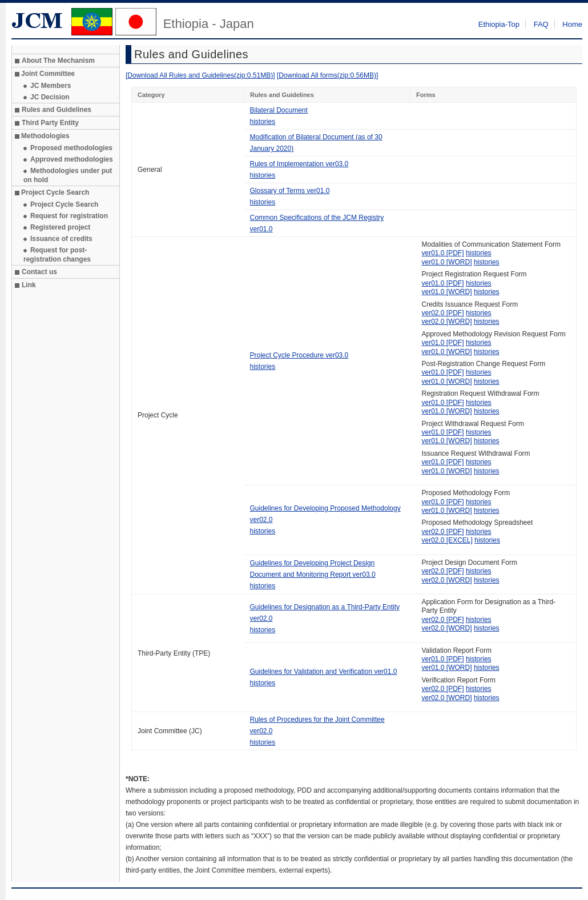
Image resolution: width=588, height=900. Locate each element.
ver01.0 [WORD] (447, 262)
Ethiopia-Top (499, 24)
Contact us (39, 272)
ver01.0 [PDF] (443, 253)
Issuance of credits (61, 239)
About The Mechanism (58, 61)
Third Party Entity (50, 123)
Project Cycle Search (64, 204)
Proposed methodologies (71, 148)
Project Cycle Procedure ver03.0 (299, 355)
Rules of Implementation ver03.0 (299, 164)
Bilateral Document (279, 110)
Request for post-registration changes (57, 255)
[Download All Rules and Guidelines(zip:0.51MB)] (200, 75)
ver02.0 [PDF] (443, 313)
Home (572, 24)
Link (29, 285)
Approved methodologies (72, 159)
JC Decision (50, 97)
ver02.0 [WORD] (447, 322)
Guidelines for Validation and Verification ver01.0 (324, 672)
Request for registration (69, 216)
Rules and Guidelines (57, 110)
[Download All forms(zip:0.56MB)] (327, 75)
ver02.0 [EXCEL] (447, 540)
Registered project (60, 227)
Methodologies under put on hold (68, 175)
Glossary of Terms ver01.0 (290, 191)
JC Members (51, 86)
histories (263, 122)
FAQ (541, 24)
